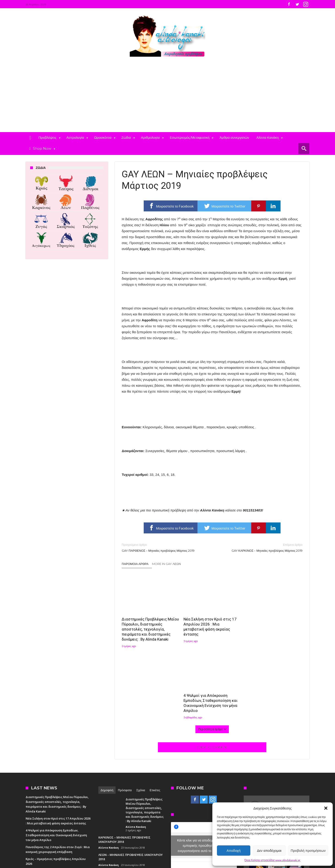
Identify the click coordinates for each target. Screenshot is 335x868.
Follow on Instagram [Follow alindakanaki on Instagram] (266, 746)
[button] (326, 808)
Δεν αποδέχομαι (269, 851)
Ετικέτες (155, 719)
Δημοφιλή (107, 719)
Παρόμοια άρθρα (135, 564)
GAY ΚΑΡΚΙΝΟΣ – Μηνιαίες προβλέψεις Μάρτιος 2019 (261, 547)
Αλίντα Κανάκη (136, 755)
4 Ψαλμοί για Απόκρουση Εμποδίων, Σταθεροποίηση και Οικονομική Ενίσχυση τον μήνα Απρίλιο (272, 627)
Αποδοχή (234, 851)
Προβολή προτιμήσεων (308, 851)
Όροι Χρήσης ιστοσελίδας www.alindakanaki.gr (273, 860)
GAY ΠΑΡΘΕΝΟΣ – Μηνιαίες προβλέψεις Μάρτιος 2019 (163, 547)
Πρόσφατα (125, 719)
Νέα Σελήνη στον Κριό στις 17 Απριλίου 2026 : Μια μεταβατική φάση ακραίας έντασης (210, 627)
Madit (73, 838)
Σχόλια (141, 719)
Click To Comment (212, 676)
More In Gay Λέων (166, 564)
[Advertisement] (167, 98)
